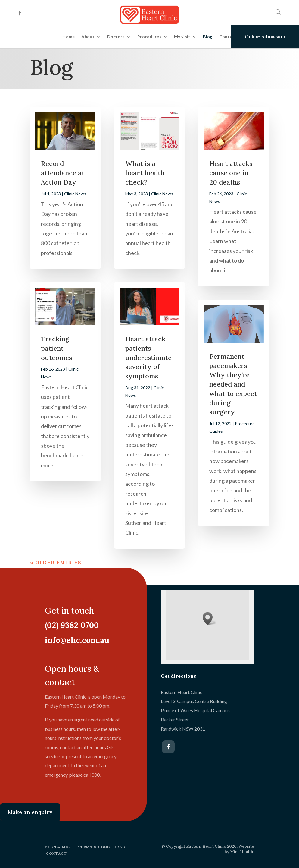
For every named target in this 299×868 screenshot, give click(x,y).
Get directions (178, 676)
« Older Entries (56, 563)
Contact (228, 37)
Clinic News (75, 194)
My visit (182, 37)
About (88, 37)
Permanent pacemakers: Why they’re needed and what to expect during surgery (233, 384)
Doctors (116, 37)
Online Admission (265, 36)
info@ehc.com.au (75, 640)
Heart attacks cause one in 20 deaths (231, 173)
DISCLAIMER (58, 847)
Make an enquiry (30, 812)
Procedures (149, 37)
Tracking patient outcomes (56, 348)
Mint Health (242, 852)
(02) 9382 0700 (69, 625)
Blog (208, 37)
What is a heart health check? (145, 173)
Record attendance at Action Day (63, 173)
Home (69, 37)
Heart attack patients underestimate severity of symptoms (148, 357)
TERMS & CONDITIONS (102, 847)
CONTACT (56, 853)
